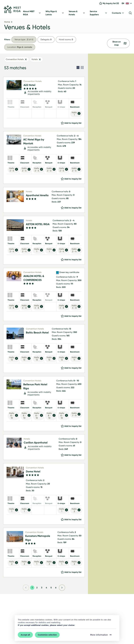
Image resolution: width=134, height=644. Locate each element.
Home (7, 23)
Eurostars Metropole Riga (38, 538)
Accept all (25, 635)
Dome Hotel (33, 472)
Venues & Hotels (27, 28)
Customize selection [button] (47, 635)
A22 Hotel (29, 86)
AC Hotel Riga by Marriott (34, 142)
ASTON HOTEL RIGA (38, 225)
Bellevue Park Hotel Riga (35, 387)
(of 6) (24, 40)
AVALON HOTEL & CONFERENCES (34, 279)
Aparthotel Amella (37, 196)
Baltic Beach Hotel (37, 333)
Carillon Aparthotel (36, 443)
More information (101, 635)
